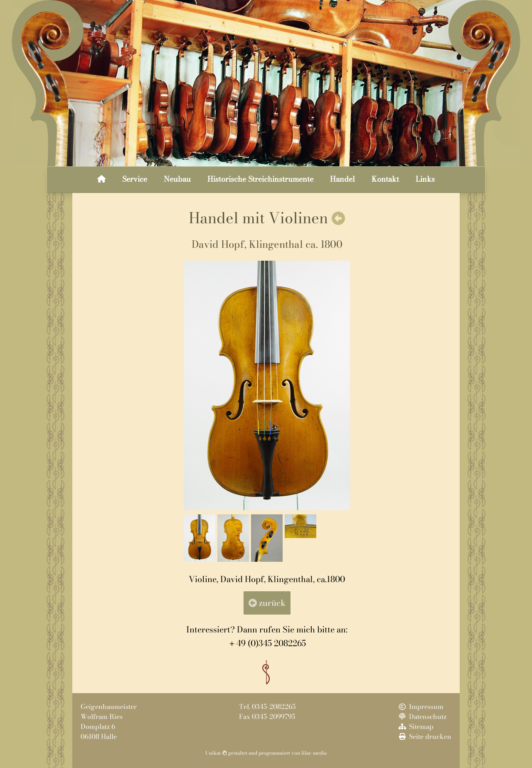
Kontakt (385, 179)
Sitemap (415, 726)
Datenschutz (422, 716)
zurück (267, 603)
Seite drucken (424, 736)
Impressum (420, 706)
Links (425, 179)
